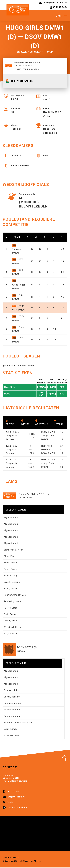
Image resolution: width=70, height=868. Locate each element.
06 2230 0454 (58, 7)
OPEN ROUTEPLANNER (19, 81)
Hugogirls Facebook (15, 808)
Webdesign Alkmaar (32, 861)
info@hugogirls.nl (53, 3)
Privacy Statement (11, 858)
